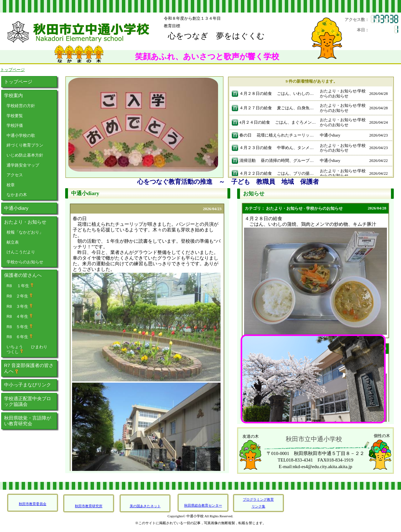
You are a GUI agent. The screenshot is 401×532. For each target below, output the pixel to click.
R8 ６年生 (20, 337)
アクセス (15, 175)
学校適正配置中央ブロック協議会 (28, 401)
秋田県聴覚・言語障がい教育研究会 (28, 421)
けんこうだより (21, 252)
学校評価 (15, 125)
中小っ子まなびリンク (28, 385)
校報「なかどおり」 (25, 232)
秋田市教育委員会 (33, 504)
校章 (11, 185)
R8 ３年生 (20, 306)
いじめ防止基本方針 (25, 155)
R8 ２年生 (20, 296)
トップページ (18, 82)
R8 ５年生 (20, 327)
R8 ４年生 (20, 316)
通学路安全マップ (23, 165)
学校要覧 (15, 116)
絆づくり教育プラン (25, 145)
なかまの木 (17, 195)
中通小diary (16, 208)
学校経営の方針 (21, 106)
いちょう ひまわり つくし (31, 349)
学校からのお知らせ (25, 262)
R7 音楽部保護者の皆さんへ (29, 368)
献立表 (13, 242)
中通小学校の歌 (21, 135)
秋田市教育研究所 (89, 506)
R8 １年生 (20, 286)
